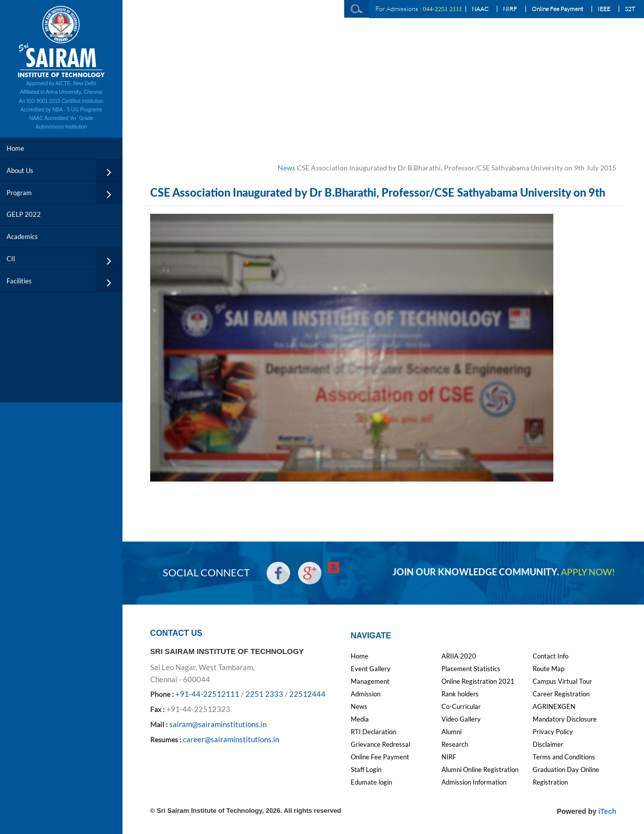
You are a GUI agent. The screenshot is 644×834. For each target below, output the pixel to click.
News (286, 168)
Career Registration (561, 694)
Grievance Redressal (380, 744)
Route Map (549, 669)
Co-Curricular (461, 706)
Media (360, 719)
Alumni (452, 732)
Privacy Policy (553, 732)
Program (19, 193)
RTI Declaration (373, 732)
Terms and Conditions (564, 757)
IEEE (604, 9)
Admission (366, 694)
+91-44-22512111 (207, 694)
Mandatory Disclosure (565, 719)
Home (15, 148)
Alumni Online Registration (480, 769)
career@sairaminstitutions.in (231, 739)
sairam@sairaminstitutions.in (218, 724)
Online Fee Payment (557, 9)
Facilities (19, 281)
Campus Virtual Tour (562, 681)
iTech (607, 811)
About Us (20, 170)
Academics (22, 236)
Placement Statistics (471, 669)
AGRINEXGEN (554, 706)
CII (11, 259)
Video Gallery (461, 719)
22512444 (307, 694)
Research (455, 744)
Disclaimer (548, 744)
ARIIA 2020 (459, 656)
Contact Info (551, 656)
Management (370, 681)
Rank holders (460, 694)
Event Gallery (371, 669)
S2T (630, 9)
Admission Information (474, 782)
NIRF (510, 9)
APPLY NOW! (588, 573)
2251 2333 (264, 694)
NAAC (480, 9)
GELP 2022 (24, 214)
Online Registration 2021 (478, 681)
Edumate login (371, 782)
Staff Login (366, 769)
